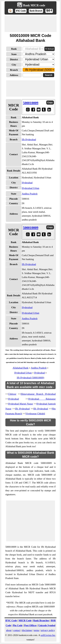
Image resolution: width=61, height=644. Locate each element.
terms (37, 630)
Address (14, 75)
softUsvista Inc (48, 635)
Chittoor (12, 394)
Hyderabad (27, 183)
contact (17, 630)
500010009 (31, 103)
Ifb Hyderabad (29, 139)
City (14, 65)
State (14, 54)
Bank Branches (41, 620)
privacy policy (48, 630)
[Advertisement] (31, 24)
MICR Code (25, 620)
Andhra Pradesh (30, 194)
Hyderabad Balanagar (42, 399)
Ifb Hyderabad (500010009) (30, 378)
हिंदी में (49, 11)
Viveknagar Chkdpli (35, 414)
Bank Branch (36, 11)
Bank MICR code (34, 5)
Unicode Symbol (47, 625)
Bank (14, 49)
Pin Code (18, 625)
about (9, 630)
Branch (14, 70)
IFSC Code (21, 11)
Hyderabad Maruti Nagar (21, 404)
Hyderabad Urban (30, 188)
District (14, 59)
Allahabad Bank (21, 368)
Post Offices (30, 625)
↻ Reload (50, 49)
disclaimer (27, 630)
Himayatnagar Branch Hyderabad (38, 394)
